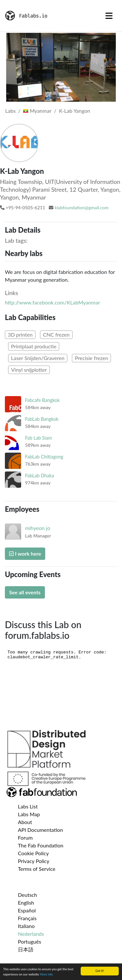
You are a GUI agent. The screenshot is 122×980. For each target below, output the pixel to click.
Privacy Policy (34, 861)
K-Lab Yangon (75, 111)
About (25, 822)
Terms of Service (37, 869)
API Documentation (41, 830)
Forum (25, 838)
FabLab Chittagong (44, 457)
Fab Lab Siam (38, 438)
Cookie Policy (33, 853)
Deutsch (27, 895)
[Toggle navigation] (109, 16)
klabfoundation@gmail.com (82, 207)
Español (27, 910)
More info (46, 975)
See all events (25, 592)
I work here (25, 554)
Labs (10, 111)
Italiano (26, 926)
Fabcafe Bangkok (42, 400)
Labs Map (29, 814)
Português (29, 941)
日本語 (26, 949)
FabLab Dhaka (40, 476)
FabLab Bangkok (42, 419)
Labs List (28, 806)
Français (27, 918)
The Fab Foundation (41, 845)
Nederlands (31, 934)
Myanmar (37, 111)
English (26, 903)
